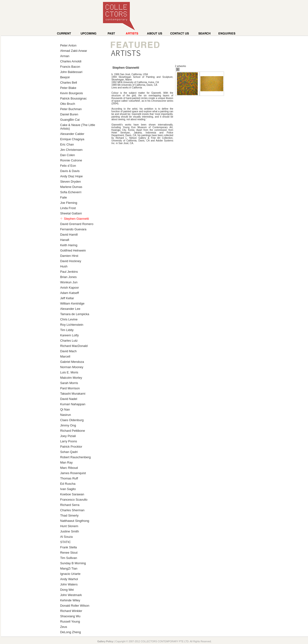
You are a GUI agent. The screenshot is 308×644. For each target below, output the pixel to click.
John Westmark (71, 595)
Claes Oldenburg (72, 420)
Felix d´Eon (68, 166)
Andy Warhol (69, 579)
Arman (65, 56)
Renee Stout (69, 553)
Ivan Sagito (68, 489)
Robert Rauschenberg (75, 457)
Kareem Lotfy (69, 335)
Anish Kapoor (70, 288)
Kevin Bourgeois (72, 93)
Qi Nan (65, 409)
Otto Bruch (68, 104)
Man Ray (66, 462)
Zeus (64, 627)
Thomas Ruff (69, 478)
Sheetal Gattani (71, 213)
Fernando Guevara (73, 229)
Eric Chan (67, 144)
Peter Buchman (71, 109)
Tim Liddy (67, 330)
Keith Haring (69, 245)
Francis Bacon (70, 67)
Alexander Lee (70, 309)
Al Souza (66, 537)
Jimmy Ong (68, 425)
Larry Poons (69, 441)
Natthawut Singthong (75, 521)
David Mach (68, 351)
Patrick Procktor (71, 447)
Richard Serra (70, 505)
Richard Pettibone (73, 431)
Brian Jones (68, 277)
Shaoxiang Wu (70, 616)
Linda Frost (68, 208)
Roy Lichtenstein (72, 325)
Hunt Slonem (69, 526)
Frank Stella (68, 547)
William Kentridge (72, 303)
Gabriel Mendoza (72, 362)
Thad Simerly (69, 515)
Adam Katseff (70, 293)
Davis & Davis (70, 171)
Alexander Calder (72, 134)
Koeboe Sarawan (72, 494)
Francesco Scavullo (74, 500)
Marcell (65, 356)
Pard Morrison (70, 388)
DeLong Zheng (71, 632)
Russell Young (70, 621)
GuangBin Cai (70, 120)
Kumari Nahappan (73, 404)
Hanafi (65, 240)
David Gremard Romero (77, 224)
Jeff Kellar (67, 298)
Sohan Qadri (69, 452)
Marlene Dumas (71, 187)
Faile (64, 197)
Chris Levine (69, 319)
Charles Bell (69, 83)
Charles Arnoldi (71, 61)
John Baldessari (71, 72)
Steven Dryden (71, 182)
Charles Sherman (72, 510)
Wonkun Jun (69, 282)
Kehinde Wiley (70, 600)
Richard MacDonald (74, 346)
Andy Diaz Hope (71, 176)
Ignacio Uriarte (70, 574)
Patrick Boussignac (74, 98)
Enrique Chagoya (72, 139)
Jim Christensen (71, 150)
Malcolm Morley (71, 378)
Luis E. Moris (69, 372)
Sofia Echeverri (71, 192)
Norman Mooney (72, 367)
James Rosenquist (73, 473)
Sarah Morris (69, 383)
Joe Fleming (69, 203)
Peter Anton (68, 45)
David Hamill (69, 235)
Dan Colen (67, 155)
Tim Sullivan (69, 558)
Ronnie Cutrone (71, 160)
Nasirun (66, 415)
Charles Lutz (69, 341)
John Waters (69, 584)
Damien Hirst (69, 256)
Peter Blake (68, 88)
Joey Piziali (68, 436)
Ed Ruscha (68, 484)
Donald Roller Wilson (75, 606)
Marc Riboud (69, 468)
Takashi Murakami (73, 394)
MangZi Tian (69, 568)
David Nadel (69, 399)
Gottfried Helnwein (73, 250)
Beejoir (65, 77)
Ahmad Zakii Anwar (74, 51)
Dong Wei (67, 590)
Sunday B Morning (73, 563)
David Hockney (71, 261)
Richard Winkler (71, 611)
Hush (64, 266)
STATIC (65, 542)
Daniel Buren (69, 114)
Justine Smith (70, 531)
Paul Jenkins (69, 272)
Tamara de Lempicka (75, 314)
